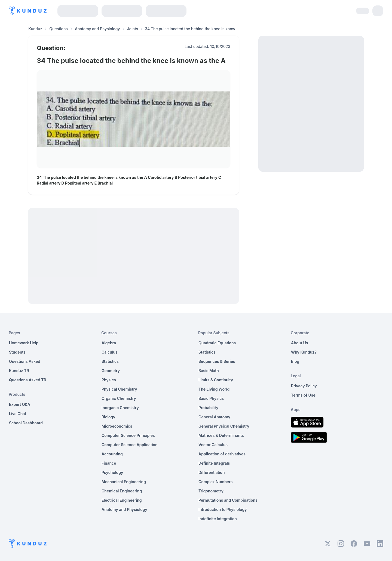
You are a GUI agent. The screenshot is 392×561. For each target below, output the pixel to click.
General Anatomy (214, 417)
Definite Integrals (214, 463)
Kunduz (35, 29)
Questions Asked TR (28, 380)
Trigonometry (211, 491)
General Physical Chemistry (224, 426)
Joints (133, 29)
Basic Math (209, 371)
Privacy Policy (304, 386)
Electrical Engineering (122, 500)
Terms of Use (303, 395)
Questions (59, 29)
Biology (108, 417)
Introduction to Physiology (223, 509)
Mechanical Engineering (124, 482)
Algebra (109, 343)
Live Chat (18, 414)
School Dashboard (26, 423)
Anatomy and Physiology (97, 29)
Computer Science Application (130, 445)
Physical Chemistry (119, 389)
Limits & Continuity (216, 380)
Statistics (110, 361)
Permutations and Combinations (228, 500)
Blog (295, 361)
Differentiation (212, 472)
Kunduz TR (19, 371)
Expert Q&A (20, 404)
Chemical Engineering (122, 491)
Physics (109, 380)
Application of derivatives (222, 454)
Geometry (111, 371)
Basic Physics (211, 398)
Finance (109, 463)
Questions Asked (25, 361)
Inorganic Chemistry (120, 408)
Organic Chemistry (119, 398)
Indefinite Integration (218, 519)
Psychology (112, 472)
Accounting (112, 454)
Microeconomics (117, 426)
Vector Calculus (213, 445)
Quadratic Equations (217, 343)
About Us (299, 343)
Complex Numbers (215, 482)
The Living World (214, 389)
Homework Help (24, 343)
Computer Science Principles (128, 435)
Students (17, 352)
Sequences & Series (217, 361)
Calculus (110, 352)
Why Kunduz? (304, 352)
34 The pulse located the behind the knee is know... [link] (192, 29)
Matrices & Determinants (221, 435)
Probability (208, 408)
